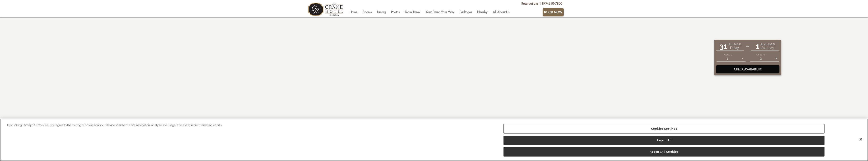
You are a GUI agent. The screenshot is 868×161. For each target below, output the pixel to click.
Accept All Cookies (664, 152)
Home (353, 12)
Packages (466, 12)
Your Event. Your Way (440, 12)
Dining (381, 12)
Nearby (482, 12)
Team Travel (413, 12)
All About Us (501, 12)
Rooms (367, 12)
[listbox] (731, 58)
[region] (434, 140)
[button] (730, 46)
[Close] (861, 139)
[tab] (353, 12)
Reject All (664, 140)
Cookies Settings (664, 129)
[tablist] (444, 12)
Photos (395, 12)
